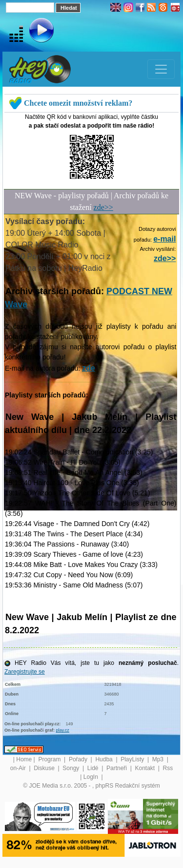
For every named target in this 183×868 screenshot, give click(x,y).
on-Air (19, 768)
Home (24, 759)
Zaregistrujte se (25, 672)
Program (50, 759)
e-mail (164, 239)
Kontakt (145, 768)
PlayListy (133, 759)
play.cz (63, 730)
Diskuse (45, 768)
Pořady (79, 759)
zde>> (103, 207)
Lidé (94, 768)
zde (89, 368)
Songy (71, 768)
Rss (168, 768)
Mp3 (159, 759)
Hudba (105, 759)
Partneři (117, 768)
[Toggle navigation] (161, 69)
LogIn (91, 777)
